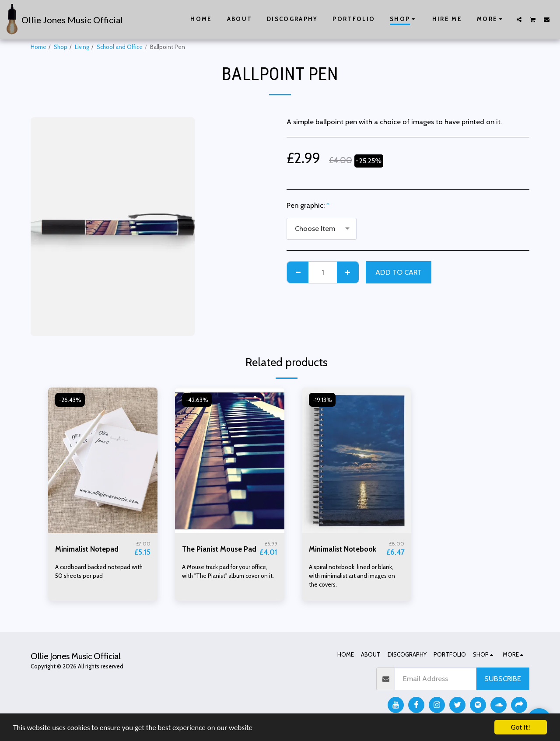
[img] (103, 460)
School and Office (120, 47)
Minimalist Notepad (87, 549)
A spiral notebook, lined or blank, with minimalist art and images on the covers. (352, 576)
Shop (61, 47)
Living (82, 47)
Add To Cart (399, 272)
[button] (519, 19)
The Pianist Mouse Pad (219, 549)
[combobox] (322, 229)
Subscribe (503, 678)
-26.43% (70, 400)
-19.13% (322, 400)
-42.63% (197, 400)
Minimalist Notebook (343, 549)
